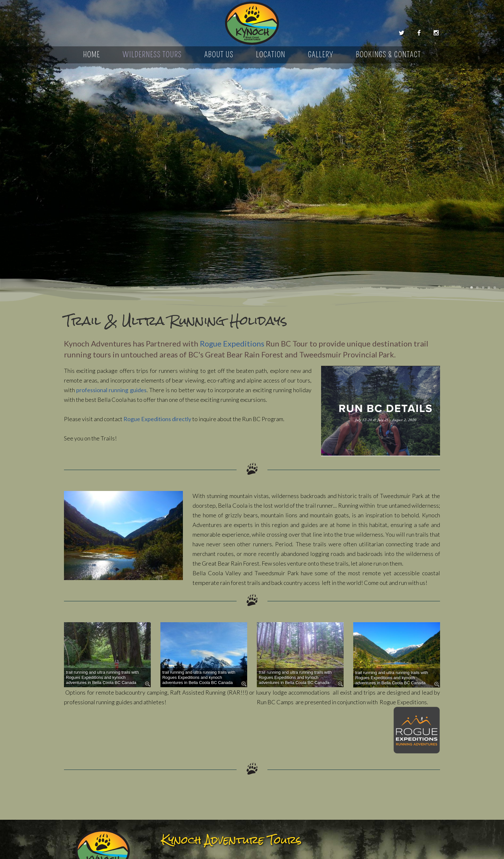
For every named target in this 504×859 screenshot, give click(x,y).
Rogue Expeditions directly (157, 419)
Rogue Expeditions (232, 343)
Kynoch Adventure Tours (252, 23)
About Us (219, 55)
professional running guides (111, 390)
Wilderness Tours (152, 55)
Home (92, 55)
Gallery (321, 55)
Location (271, 55)
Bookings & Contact (388, 55)
